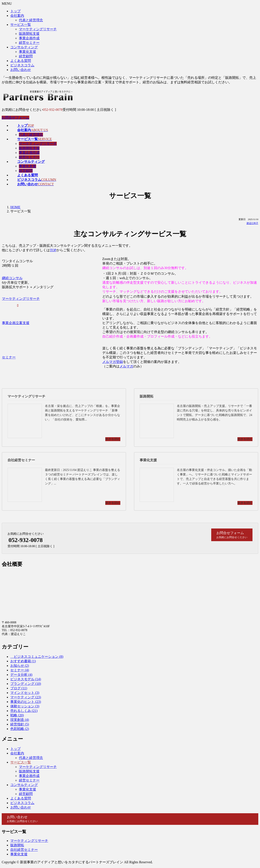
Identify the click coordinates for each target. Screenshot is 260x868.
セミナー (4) (20, 670)
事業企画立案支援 (16, 323)
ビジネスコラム (22, 65)
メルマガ (126, 366)
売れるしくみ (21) (24, 711)
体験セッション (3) (25, 706)
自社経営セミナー (24, 850)
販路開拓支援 (29, 34)
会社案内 (17, 16)
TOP (53, 250)
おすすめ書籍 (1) (23, 661)
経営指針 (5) (20, 724)
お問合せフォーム (15, 118)
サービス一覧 (21, 25)
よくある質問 (21, 61)
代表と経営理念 (31, 20)
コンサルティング (24, 47)
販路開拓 (17, 845)
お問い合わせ (21, 70)
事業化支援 (28, 52)
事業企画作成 (29, 38)
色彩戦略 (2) (20, 729)
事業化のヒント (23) (26, 702)
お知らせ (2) (20, 666)
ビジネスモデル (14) (26, 679)
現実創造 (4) (20, 720)
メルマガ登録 (113, 362)
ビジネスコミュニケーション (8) (37, 657)
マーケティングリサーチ (38, 29)
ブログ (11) (19, 688)
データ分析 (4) (21, 675)
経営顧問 (26, 56)
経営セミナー (29, 43)
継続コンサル (12, 278)
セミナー (9, 357)
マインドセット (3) (25, 693)
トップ (15, 11)
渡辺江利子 (252, 223)
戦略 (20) (17, 715)
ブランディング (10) (26, 684)
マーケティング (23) (26, 697)
